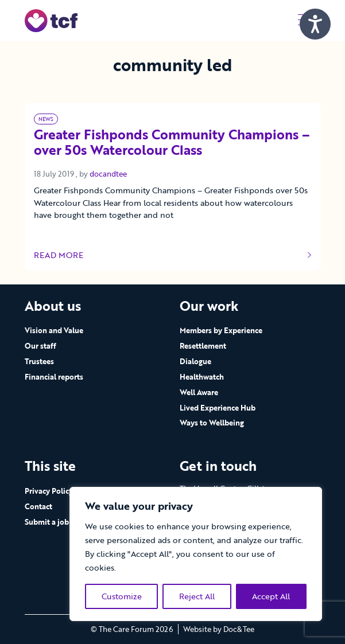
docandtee (108, 174)
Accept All (271, 596)
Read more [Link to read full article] (173, 255)
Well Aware (199, 392)
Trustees (39, 361)
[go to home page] (51, 20)
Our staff (40, 346)
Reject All (197, 596)
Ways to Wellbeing (212, 423)
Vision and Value (54, 330)
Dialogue (195, 361)
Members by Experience (221, 330)
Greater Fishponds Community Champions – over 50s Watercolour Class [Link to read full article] (172, 143)
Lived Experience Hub (218, 408)
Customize (122, 596)
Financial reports (54, 377)
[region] (196, 554)
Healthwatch (202, 377)
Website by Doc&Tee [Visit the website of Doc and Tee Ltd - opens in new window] (219, 629)
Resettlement (203, 346)
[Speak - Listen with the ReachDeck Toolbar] (315, 24)
